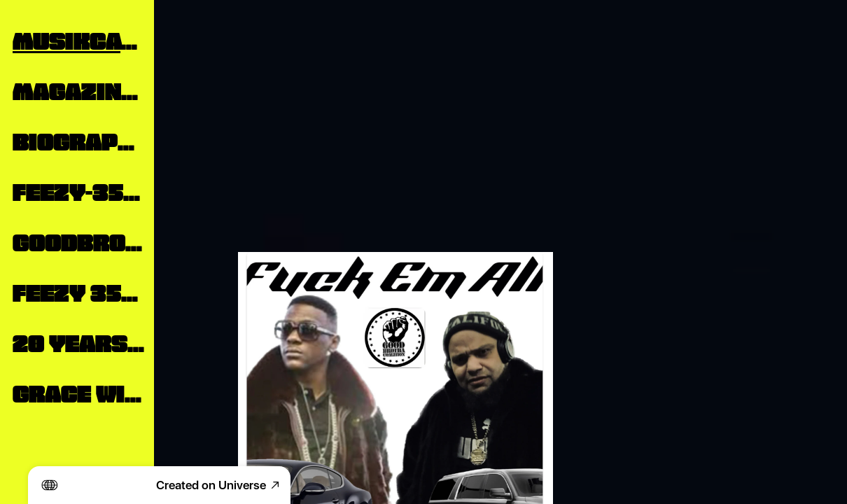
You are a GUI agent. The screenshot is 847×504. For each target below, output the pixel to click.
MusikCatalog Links (78, 39)
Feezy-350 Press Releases (78, 190)
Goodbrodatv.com (78, 241)
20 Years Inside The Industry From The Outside (78, 342)
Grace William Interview (78, 392)
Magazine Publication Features (78, 90)
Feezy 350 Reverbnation (78, 291)
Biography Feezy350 (78, 140)
